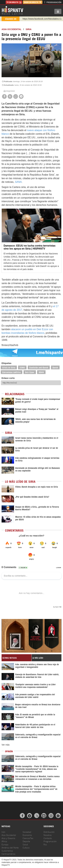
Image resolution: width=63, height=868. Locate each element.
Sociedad (27, 832)
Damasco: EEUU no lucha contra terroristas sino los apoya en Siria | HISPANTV (30, 247)
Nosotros (48, 835)
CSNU (22, 367)
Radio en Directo (33, 2)
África (4, 841)
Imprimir (9, 91)
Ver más (6, 745)
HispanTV (12, 10)
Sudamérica (7, 851)
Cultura (26, 847)
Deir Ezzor (30, 372)
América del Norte (10, 847)
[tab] (17, 658)
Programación (54, 2)
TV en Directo (14, 2)
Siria (29, 29)
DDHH (41, 372)
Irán (3, 832)
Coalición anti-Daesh (39, 367)
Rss (45, 844)
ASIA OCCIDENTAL (11, 29)
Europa (5, 844)
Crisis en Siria (9, 367)
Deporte (26, 841)
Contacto (48, 838)
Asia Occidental (9, 835)
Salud (25, 844)
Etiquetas (6, 363)
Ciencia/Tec (28, 838)
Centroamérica (8, 854)
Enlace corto (8, 378)
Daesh (55, 367)
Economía (27, 835)
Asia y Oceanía (8, 838)
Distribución (49, 832)
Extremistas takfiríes (12, 372)
